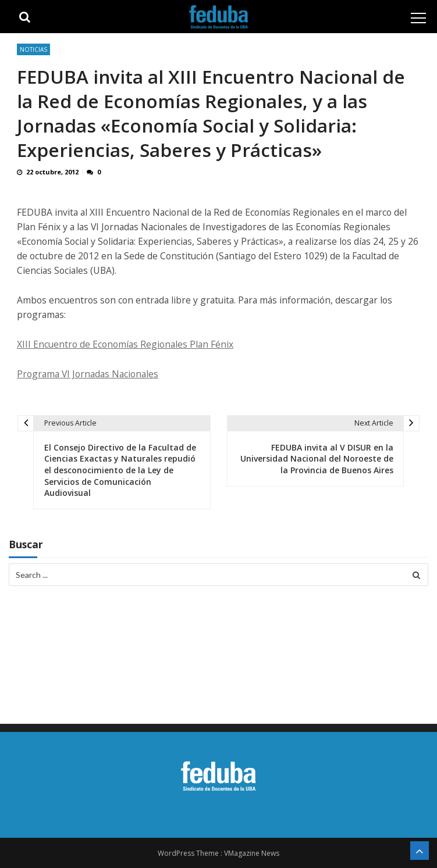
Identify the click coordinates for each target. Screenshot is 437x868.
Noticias (33, 49)
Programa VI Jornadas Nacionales (88, 374)
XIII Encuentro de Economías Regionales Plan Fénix (125, 344)
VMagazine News (252, 853)
